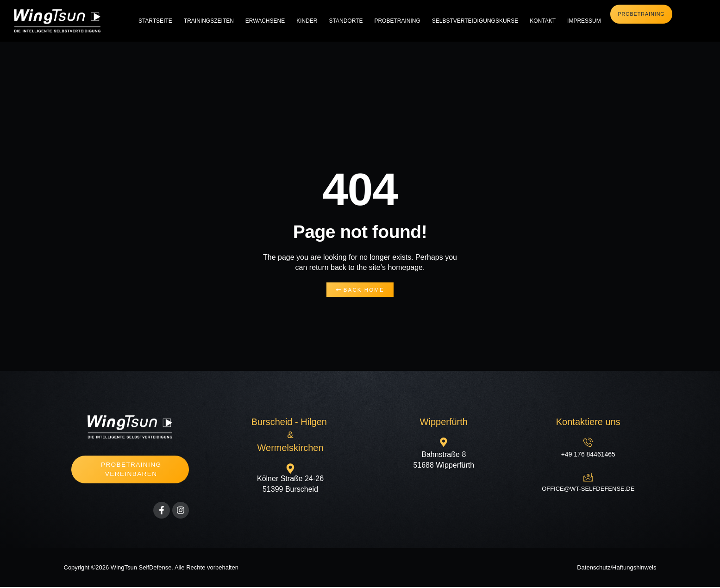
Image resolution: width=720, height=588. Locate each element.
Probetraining (397, 21)
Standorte (346, 21)
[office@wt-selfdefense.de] (588, 477)
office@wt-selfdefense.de (588, 489)
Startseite (155, 21)
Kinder (307, 21)
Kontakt (543, 21)
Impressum (584, 21)
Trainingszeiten (209, 21)
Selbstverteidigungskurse (475, 21)
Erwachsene (265, 21)
